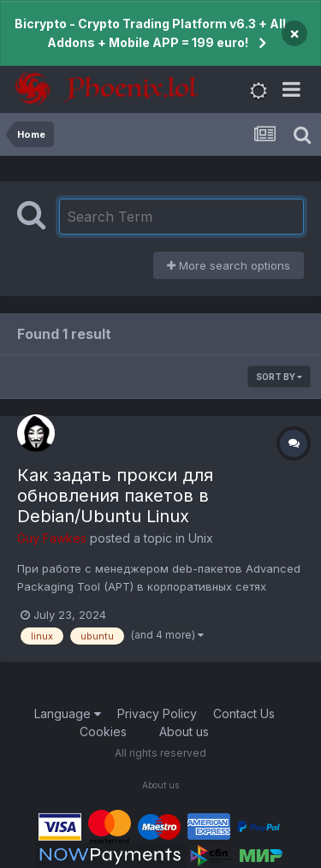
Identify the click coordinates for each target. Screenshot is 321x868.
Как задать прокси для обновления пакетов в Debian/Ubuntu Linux (115, 496)
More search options (229, 265)
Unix (201, 538)
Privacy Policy (157, 713)
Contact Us (244, 713)
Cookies (103, 731)
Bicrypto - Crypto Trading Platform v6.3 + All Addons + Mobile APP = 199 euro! (150, 33)
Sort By (279, 377)
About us (184, 731)
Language (68, 713)
